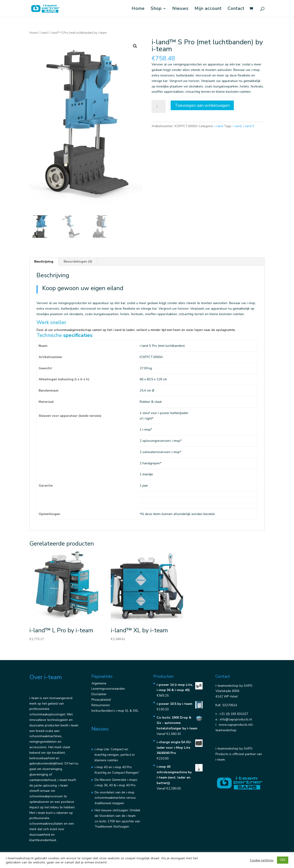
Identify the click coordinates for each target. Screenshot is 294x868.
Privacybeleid (101, 700)
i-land (44, 33)
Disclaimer (99, 694)
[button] (135, 46)
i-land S (249, 126)
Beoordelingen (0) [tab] (78, 262)
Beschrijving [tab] (44, 262)
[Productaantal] (158, 106)
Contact (236, 9)
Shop (156, 9)
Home (138, 9)
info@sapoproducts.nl (236, 719)
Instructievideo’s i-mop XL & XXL (115, 711)
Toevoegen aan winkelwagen (202, 105)
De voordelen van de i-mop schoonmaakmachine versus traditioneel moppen (115, 798)
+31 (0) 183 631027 (234, 714)
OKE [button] (283, 860)
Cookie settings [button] (262, 860)
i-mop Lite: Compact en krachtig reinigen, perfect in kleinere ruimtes (115, 755)
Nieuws (180, 9)
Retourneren (101, 705)
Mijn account (208, 9)
